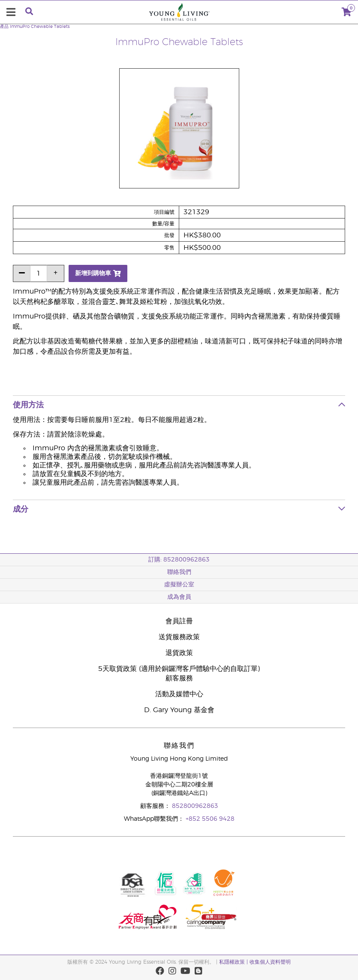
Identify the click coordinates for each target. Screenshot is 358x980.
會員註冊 (179, 621)
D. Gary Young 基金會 (179, 710)
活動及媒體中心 (179, 694)
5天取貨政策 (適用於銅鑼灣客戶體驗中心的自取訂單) (179, 669)
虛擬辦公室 (179, 585)
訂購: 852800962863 (179, 560)
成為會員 (179, 597)
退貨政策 (179, 653)
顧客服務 (179, 678)
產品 (4, 27)
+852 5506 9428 (210, 819)
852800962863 (195, 806)
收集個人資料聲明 (270, 962)
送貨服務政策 (179, 637)
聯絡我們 (179, 572)
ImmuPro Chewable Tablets (40, 27)
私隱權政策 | (233, 962)
